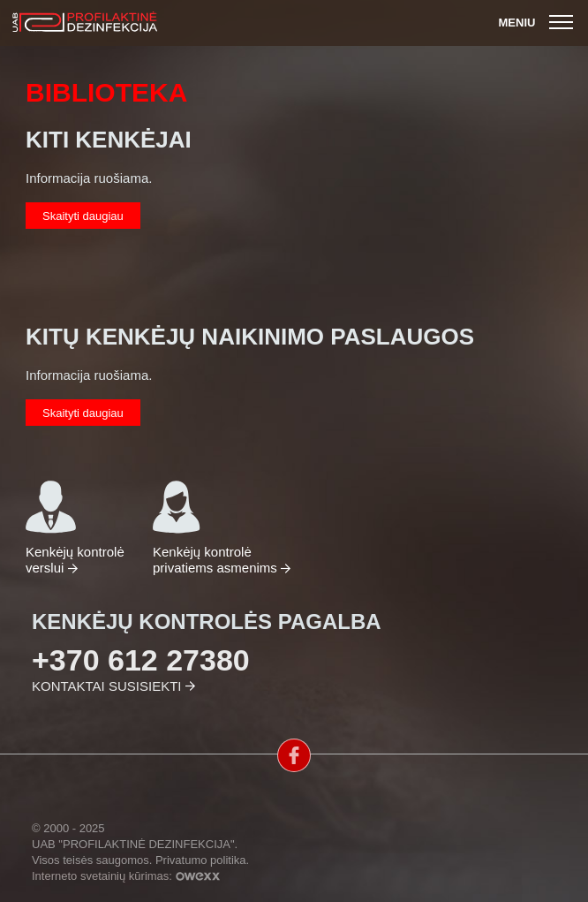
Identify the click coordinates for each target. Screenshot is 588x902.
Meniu (538, 23)
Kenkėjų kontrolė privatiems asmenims (217, 527)
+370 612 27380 (141, 660)
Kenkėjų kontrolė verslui (75, 527)
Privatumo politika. (202, 860)
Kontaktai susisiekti (106, 686)
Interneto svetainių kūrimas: (126, 876)
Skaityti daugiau (83, 216)
